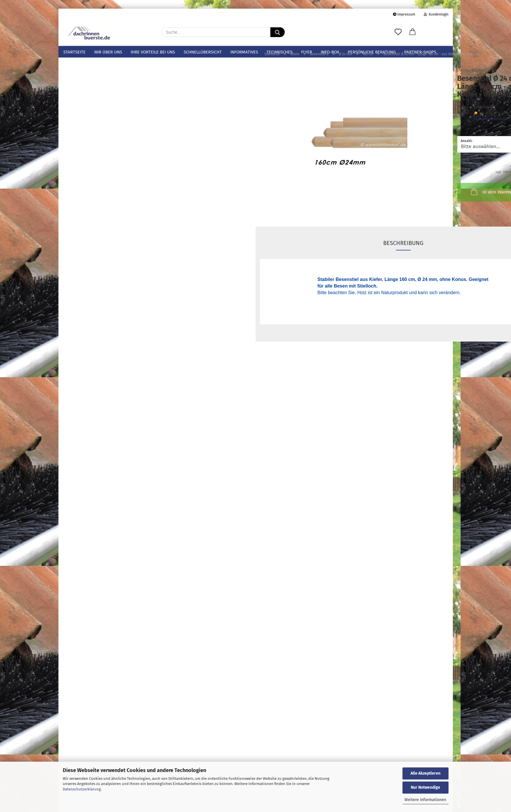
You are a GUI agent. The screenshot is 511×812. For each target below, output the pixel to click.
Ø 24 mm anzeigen (97, 181)
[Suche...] (278, 32)
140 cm (93, 191)
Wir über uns (108, 52)
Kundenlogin (436, 14)
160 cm (93, 203)
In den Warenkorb (397, 202)
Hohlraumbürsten (80, 114)
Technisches (280, 52)
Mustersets (73, 69)
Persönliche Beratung (372, 52)
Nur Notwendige (425, 787)
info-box (330, 52)
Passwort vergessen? (82, 692)
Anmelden (105, 671)
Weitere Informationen (425, 800)
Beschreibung (305, 253)
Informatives (244, 52)
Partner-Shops (420, 52)
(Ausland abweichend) (392, 129)
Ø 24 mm (91, 171)
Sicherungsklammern (83, 87)
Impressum (404, 14)
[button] (413, 32)
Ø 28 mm (91, 214)
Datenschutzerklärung (82, 789)
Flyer (307, 52)
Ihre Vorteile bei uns (153, 52)
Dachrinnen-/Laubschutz (87, 78)
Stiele (68, 132)
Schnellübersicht (203, 52)
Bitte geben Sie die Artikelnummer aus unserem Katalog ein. (99, 569)
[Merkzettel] (398, 32)
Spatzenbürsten (78, 105)
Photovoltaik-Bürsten (83, 96)
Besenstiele (89, 151)
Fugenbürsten (76, 123)
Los (141, 596)
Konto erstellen (77, 683)
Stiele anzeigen (86, 141)
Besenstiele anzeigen (95, 161)
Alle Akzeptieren (425, 773)
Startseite (74, 52)
